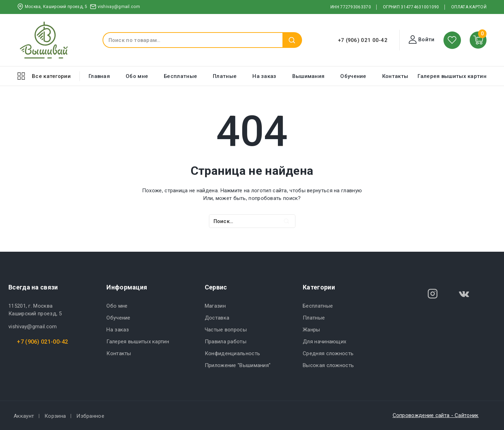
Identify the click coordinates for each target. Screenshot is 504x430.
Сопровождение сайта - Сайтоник (436, 415)
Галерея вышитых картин (452, 76)
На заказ (264, 76)
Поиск (292, 40)
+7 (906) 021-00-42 (42, 342)
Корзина (55, 416)
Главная (99, 76)
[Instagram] (433, 294)
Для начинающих (324, 342)
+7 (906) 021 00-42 (363, 40)
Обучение (353, 76)
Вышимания (309, 76)
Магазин (215, 306)
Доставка (217, 318)
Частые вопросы (226, 330)
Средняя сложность (328, 353)
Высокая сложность (328, 365)
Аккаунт (24, 416)
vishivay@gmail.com (33, 327)
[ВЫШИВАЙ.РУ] (44, 40)
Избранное (90, 416)
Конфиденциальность (232, 353)
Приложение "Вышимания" (238, 365)
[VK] (464, 294)
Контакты (395, 76)
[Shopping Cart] (478, 40)
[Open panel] (44, 76)
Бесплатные (180, 76)
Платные (225, 76)
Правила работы (226, 342)
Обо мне (137, 76)
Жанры (311, 330)
